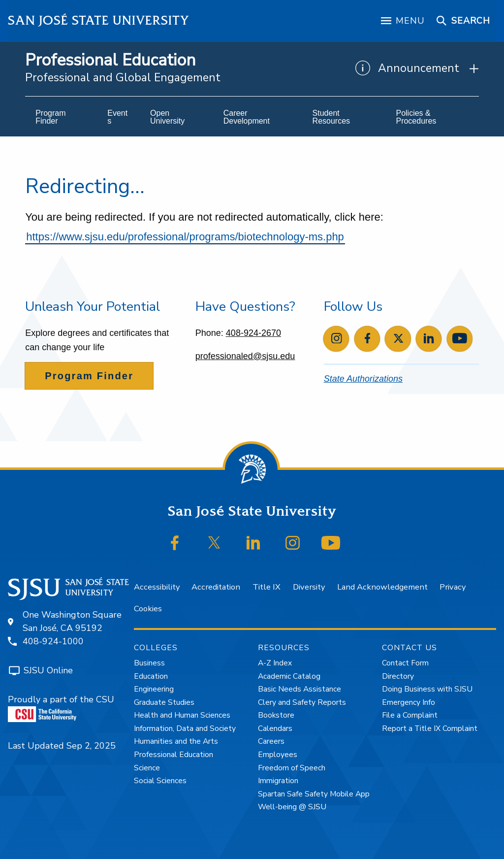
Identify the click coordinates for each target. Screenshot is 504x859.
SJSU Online (48, 670)
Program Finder (89, 376)
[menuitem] (61, 117)
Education (151, 676)
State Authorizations (363, 379)
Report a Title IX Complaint (430, 728)
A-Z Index (275, 663)
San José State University (99, 20)
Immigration (278, 781)
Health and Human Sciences (182, 715)
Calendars (275, 728)
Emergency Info (409, 702)
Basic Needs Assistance (299, 689)
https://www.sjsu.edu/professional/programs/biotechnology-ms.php (185, 237)
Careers (271, 741)
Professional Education (110, 60)
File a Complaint (410, 715)
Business (149, 663)
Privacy (453, 587)
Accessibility (157, 587)
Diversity (309, 587)
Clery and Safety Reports (302, 702)
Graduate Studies (164, 702)
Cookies (148, 609)
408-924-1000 (53, 641)
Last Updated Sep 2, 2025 (62, 746)
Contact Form (405, 663)
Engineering (154, 689)
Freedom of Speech (292, 768)
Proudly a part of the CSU (61, 708)
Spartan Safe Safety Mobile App (314, 794)
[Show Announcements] (417, 69)
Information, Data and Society (185, 728)
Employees (278, 755)
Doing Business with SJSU (427, 689)
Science (147, 768)
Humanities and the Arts (176, 741)
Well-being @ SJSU (292, 807)
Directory (398, 676)
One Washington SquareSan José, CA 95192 (72, 621)
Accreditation (216, 587)
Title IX (267, 587)
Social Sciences (160, 781)
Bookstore (276, 715)
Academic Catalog (289, 676)
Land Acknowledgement (382, 587)
